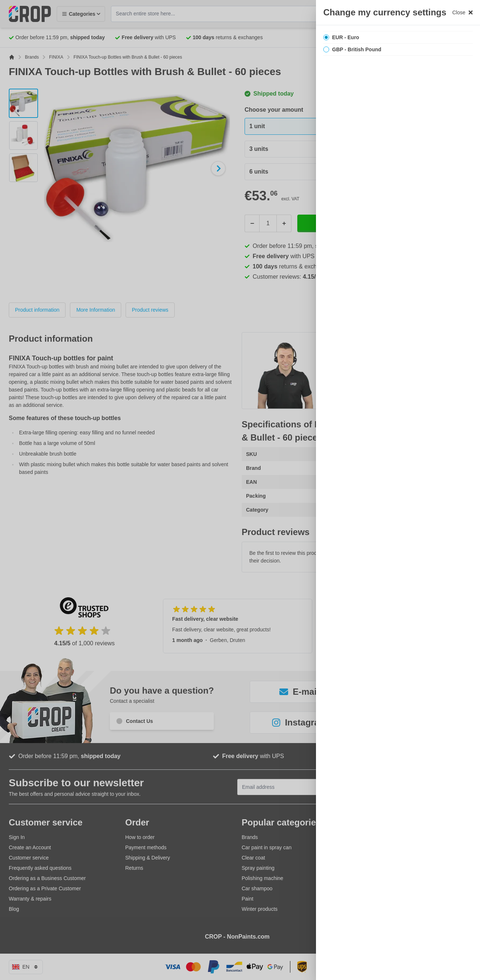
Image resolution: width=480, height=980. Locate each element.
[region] (398, 490)
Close (462, 12)
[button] (240, 490)
